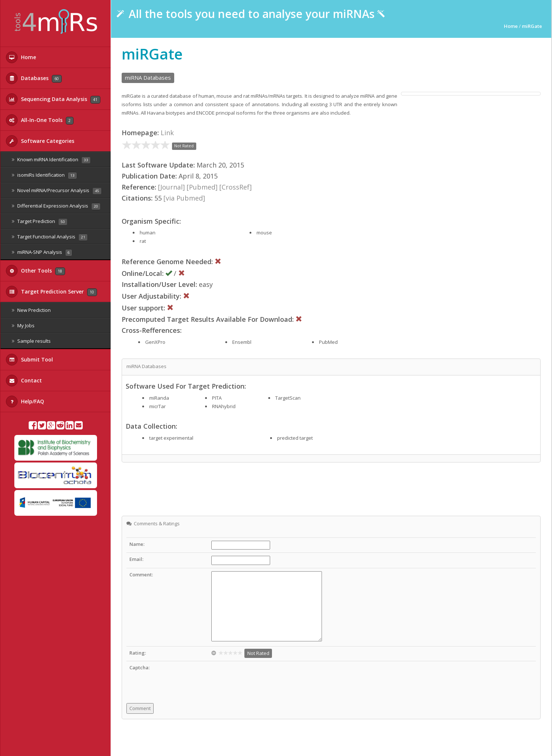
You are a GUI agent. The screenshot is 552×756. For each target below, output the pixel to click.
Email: (136, 559)
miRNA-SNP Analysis (42, 253)
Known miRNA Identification (51, 160)
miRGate (532, 26)
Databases (34, 78)
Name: (137, 544)
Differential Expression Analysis (56, 206)
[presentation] (267, 678)
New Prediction (31, 310)
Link (167, 133)
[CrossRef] (236, 187)
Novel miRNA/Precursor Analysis (57, 191)
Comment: (141, 575)
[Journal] (171, 187)
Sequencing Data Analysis (53, 99)
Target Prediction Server (51, 292)
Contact (24, 381)
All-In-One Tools (40, 120)
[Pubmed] (202, 187)
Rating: (138, 653)
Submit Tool (29, 360)
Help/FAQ (25, 402)
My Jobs (23, 325)
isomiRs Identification (44, 175)
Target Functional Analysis (50, 237)
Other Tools (35, 271)
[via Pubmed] (184, 198)
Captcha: (139, 667)
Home (21, 57)
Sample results (31, 341)
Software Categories (40, 141)
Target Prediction (40, 222)
